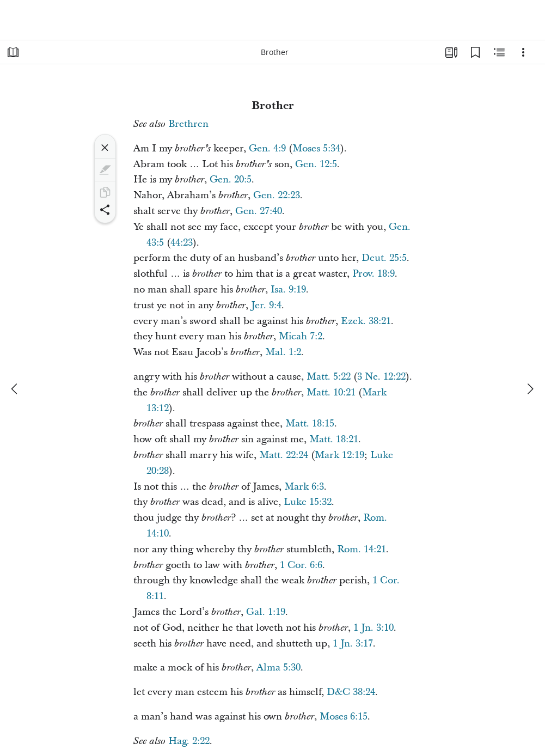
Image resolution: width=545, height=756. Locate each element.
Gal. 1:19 (266, 612)
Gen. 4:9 (267, 148)
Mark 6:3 (304, 487)
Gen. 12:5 (316, 164)
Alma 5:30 (278, 667)
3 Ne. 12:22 (381, 377)
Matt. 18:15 (310, 423)
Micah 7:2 (301, 336)
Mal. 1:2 (283, 352)
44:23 (182, 243)
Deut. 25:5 (384, 258)
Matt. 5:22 (329, 377)
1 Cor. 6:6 (301, 565)
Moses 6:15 (344, 717)
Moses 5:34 (316, 148)
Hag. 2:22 (189, 741)
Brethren (188, 124)
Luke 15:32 (308, 502)
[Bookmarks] (475, 52)
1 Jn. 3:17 (353, 644)
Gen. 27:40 (259, 211)
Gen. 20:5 (231, 179)
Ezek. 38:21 (366, 321)
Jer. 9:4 (266, 305)
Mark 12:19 (339, 455)
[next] (530, 389)
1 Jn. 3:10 (373, 628)
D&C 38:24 (351, 692)
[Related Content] (499, 52)
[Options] (523, 52)
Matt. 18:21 (334, 439)
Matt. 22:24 (284, 455)
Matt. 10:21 (331, 392)
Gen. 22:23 (277, 195)
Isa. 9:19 (288, 289)
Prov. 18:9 (373, 274)
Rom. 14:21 (362, 549)
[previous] (15, 389)
